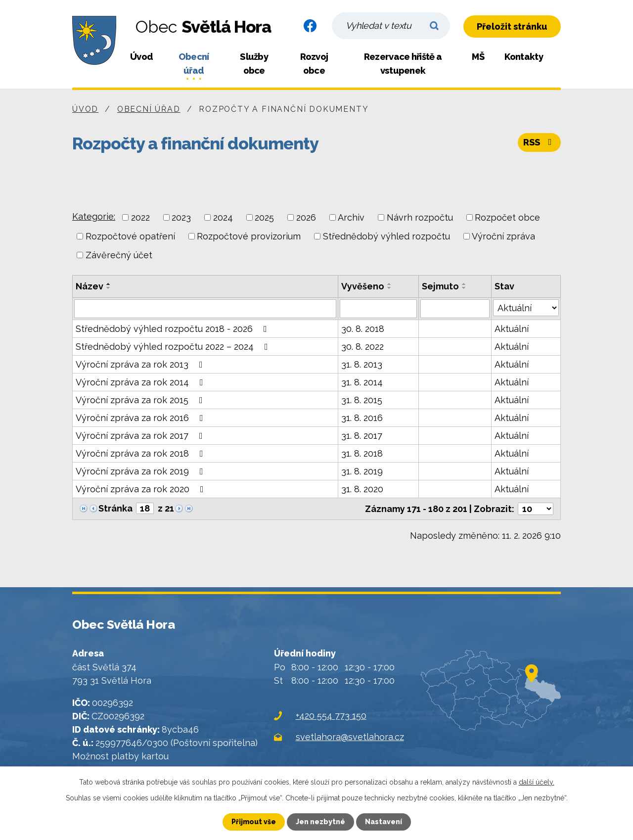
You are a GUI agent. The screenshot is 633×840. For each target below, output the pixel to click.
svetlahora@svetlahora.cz (350, 737)
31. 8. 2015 (362, 400)
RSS (540, 142)
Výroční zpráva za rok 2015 (141, 400)
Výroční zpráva (503, 236)
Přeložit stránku (512, 26)
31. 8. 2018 (362, 453)
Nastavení (384, 822)
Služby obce (254, 64)
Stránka (115, 508)
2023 (181, 217)
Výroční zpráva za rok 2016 (141, 418)
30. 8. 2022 (362, 347)
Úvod (141, 57)
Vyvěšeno (363, 286)
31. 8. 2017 (362, 436)
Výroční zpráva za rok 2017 (141, 436)
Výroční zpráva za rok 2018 (141, 453)
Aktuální (512, 329)
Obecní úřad (194, 64)
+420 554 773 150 (331, 716)
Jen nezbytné (320, 822)
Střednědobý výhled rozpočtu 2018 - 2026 (173, 329)
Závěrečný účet (119, 255)
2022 (140, 217)
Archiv (351, 217)
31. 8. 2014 (362, 382)
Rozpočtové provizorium (249, 236)
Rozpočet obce (507, 217)
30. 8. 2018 (363, 329)
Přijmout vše (254, 822)
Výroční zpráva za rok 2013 (141, 364)
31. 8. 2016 (362, 418)
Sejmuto (440, 286)
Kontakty (523, 57)
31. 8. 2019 (362, 471)
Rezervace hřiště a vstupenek (403, 64)
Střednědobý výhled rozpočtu (386, 236)
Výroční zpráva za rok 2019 (141, 471)
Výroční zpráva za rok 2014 (141, 382)
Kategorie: (94, 216)
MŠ (478, 57)
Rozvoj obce (314, 64)
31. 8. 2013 (362, 364)
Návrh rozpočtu (420, 217)
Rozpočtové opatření (130, 236)
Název (90, 286)
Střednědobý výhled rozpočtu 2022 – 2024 (174, 347)
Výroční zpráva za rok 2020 (142, 489)
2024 (223, 217)
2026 (306, 217)
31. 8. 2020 (362, 489)
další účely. (537, 782)
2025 (264, 217)
